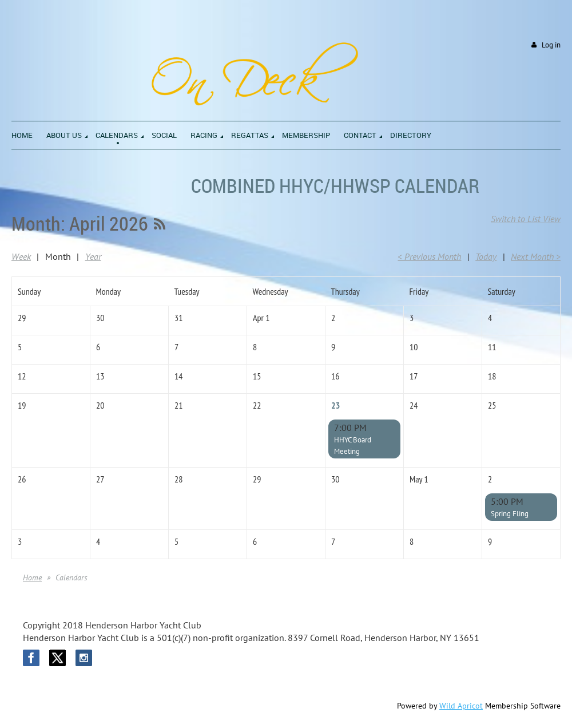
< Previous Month (429, 256)
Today (486, 256)
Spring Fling (510, 514)
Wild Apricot (461, 706)
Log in (551, 45)
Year (93, 256)
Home (32, 577)
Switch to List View (526, 219)
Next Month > (536, 256)
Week (21, 256)
